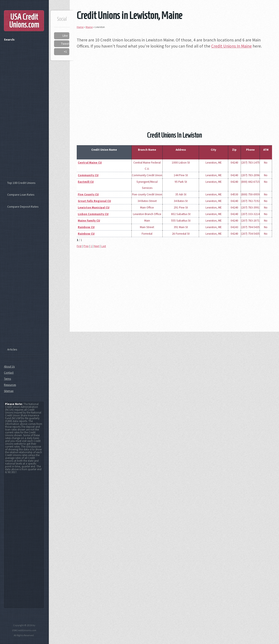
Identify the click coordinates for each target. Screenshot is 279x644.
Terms (7, 379)
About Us (9, 366)
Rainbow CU (86, 227)
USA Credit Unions (24, 21)
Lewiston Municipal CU (94, 208)
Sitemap (9, 391)
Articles (12, 349)
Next (97, 246)
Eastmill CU (86, 182)
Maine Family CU (89, 221)
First (79, 246)
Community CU (88, 175)
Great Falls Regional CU (94, 201)
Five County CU (88, 194)
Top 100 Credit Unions (21, 183)
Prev (86, 246)
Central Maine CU (90, 163)
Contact (9, 373)
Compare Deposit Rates (23, 207)
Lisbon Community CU (93, 214)
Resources (10, 385)
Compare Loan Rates (21, 195)
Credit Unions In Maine (231, 46)
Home (80, 27)
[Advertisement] (174, 84)
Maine (89, 27)
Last (104, 246)
